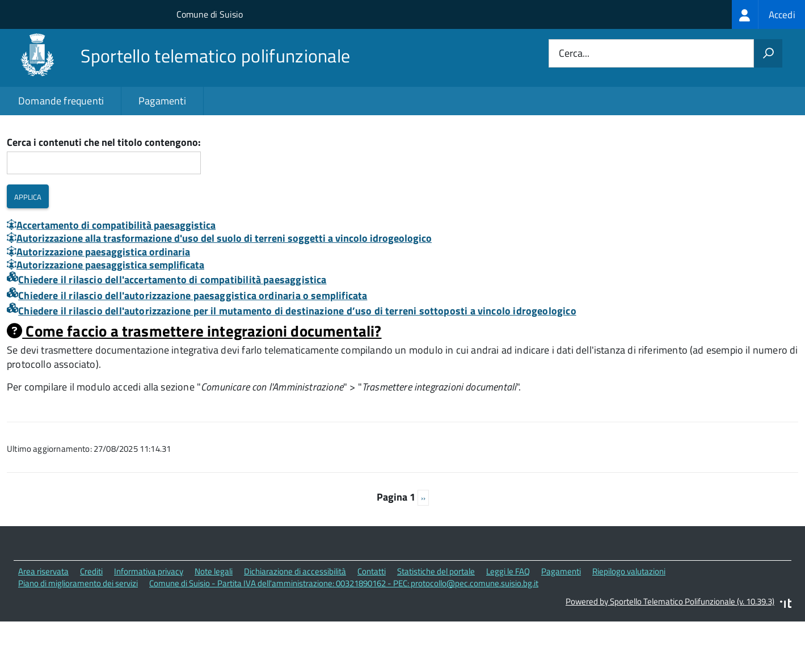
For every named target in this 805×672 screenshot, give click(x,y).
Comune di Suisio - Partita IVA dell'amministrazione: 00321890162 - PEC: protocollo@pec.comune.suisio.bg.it (344, 633)
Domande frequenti (61, 101)
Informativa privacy (149, 621)
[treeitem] (768, 14)
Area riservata (43, 621)
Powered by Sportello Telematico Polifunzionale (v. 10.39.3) (670, 651)
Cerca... (574, 54)
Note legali (214, 621)
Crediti (91, 621)
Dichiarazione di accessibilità (295, 621)
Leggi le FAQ (508, 621)
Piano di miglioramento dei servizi (78, 633)
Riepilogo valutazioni (629, 621)
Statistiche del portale (436, 621)
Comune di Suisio (210, 14)
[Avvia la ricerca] (768, 53)
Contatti (372, 621)
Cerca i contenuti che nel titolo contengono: (104, 193)
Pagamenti (162, 101)
